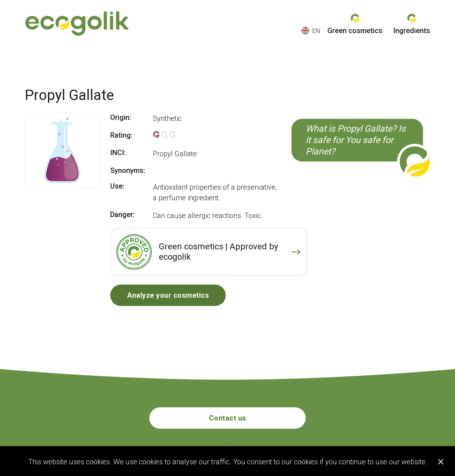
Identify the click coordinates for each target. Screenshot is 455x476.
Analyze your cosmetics (168, 295)
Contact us (228, 418)
